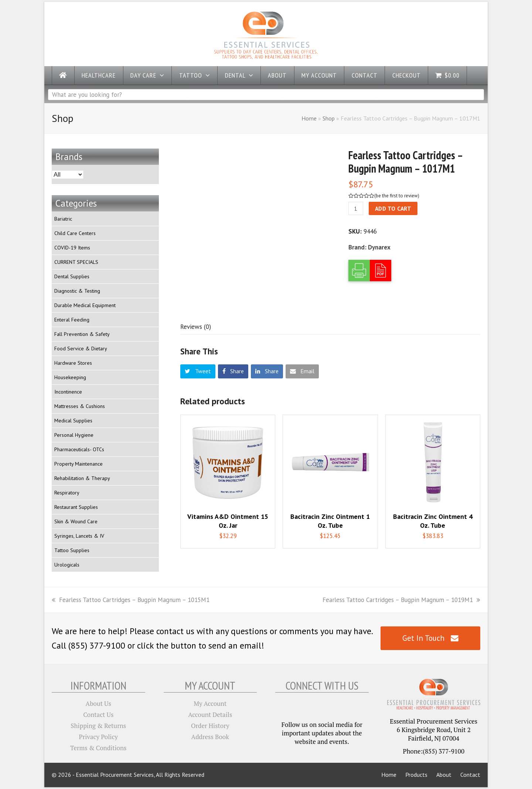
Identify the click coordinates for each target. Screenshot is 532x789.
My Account (210, 703)
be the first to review (397, 196)
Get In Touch (430, 638)
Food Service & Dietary (81, 348)
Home (309, 118)
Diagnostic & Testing (77, 291)
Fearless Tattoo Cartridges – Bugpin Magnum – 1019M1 (401, 600)
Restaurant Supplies (76, 507)
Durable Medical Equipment (85, 305)
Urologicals (67, 565)
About (444, 775)
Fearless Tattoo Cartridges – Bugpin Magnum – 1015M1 (131, 600)
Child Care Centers (75, 233)
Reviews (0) (196, 327)
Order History (210, 726)
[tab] (196, 327)
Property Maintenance (79, 464)
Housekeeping (70, 377)
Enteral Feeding (72, 320)
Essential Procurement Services (115, 775)
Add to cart (393, 208)
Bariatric (63, 219)
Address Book (210, 737)
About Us (98, 703)
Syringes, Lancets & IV (79, 536)
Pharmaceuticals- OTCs (79, 449)
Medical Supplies (73, 421)
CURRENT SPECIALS (76, 262)
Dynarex (379, 247)
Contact (470, 775)
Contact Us (98, 715)
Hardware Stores (73, 363)
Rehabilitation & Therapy (82, 478)
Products (416, 775)
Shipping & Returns (98, 726)
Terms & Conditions (98, 748)
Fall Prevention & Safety (82, 334)
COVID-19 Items (72, 248)
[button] (198, 371)
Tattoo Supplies (72, 550)
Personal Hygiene (74, 435)
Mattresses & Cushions (80, 406)
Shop (329, 118)
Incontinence (68, 392)
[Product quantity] (356, 208)
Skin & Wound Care (76, 521)
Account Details (210, 715)
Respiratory (67, 493)
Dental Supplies (72, 276)
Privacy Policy (98, 737)
